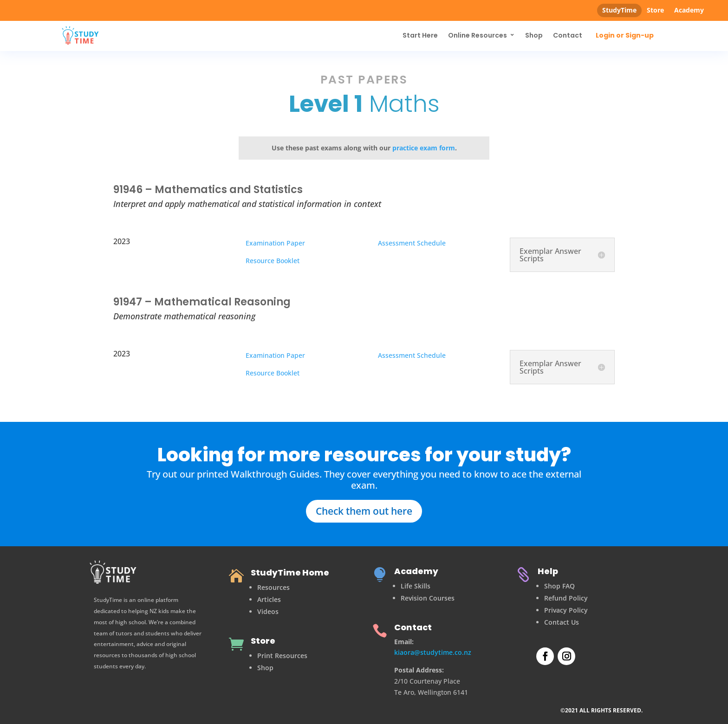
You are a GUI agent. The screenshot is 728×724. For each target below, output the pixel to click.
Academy (689, 10)
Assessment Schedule (412, 243)
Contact (568, 35)
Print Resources (282, 656)
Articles (269, 599)
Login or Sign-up (625, 36)
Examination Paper (275, 243)
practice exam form (424, 148)
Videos (268, 611)
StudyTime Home (290, 572)
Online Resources (478, 35)
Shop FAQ (559, 586)
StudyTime (619, 10)
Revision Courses (428, 598)
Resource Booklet (273, 261)
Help (548, 571)
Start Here (420, 35)
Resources (273, 587)
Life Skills (416, 586)
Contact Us (562, 622)
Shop (534, 35)
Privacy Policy (566, 610)
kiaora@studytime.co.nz (433, 652)
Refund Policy (566, 598)
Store (655, 10)
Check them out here (364, 511)
